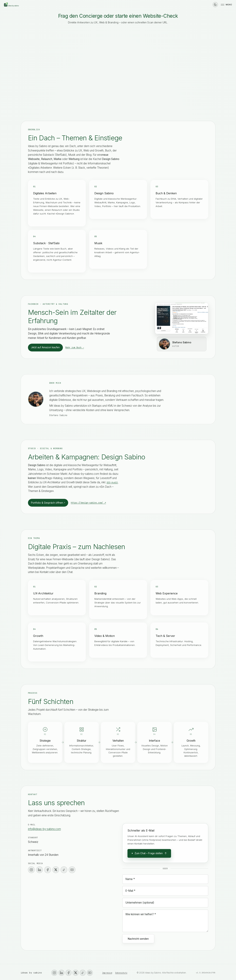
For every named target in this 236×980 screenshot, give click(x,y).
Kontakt (30, 65)
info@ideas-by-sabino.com (44, 829)
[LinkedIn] (39, 870)
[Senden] (204, 95)
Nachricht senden (138, 939)
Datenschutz (121, 973)
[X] (56, 870)
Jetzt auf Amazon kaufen (45, 347)
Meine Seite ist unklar (74, 73)
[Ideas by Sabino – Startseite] (11, 5)
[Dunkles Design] (215, 5)
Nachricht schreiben (140, 80)
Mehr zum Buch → (75, 347)
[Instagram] (31, 870)
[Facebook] (48, 870)
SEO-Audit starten (161, 73)
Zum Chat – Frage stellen (149, 853)
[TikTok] (64, 870)
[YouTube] (72, 870)
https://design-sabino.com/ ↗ (88, 503)
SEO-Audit (112, 482)
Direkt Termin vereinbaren (110, 80)
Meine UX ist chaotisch (134, 73)
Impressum (107, 973)
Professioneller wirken (104, 73)
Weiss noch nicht (81, 80)
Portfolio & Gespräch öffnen (48, 503)
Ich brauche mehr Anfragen (43, 73)
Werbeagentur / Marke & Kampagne (47, 80)
